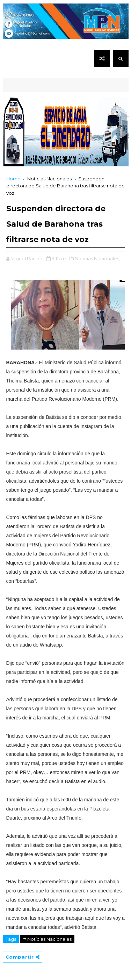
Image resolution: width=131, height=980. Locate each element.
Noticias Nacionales (49, 179)
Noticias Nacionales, (97, 258)
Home (13, 179)
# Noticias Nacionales (47, 939)
